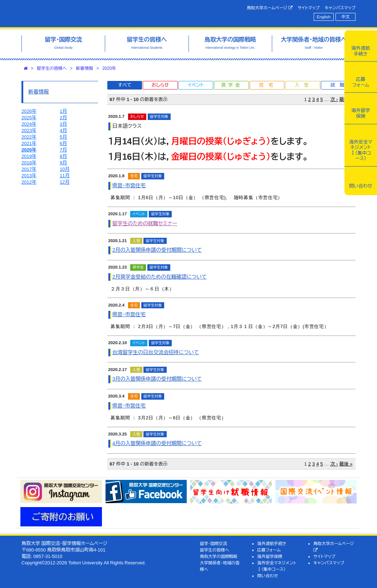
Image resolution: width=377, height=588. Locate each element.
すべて (125, 85)
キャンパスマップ (340, 8)
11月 (65, 176)
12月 (65, 182)
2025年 (29, 118)
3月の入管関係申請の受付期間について (157, 379)
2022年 (29, 137)
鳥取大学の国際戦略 (219, 556)
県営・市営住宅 (129, 185)
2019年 (29, 156)
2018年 (29, 163)
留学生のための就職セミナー (145, 223)
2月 (63, 118)
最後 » (346, 464)
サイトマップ (309, 8)
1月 (63, 111)
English (324, 17)
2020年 (109, 68)
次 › (334, 99)
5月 (63, 137)
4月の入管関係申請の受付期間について (157, 443)
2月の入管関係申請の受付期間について (157, 250)
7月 (63, 150)
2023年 (29, 131)
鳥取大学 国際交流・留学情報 (93, 14)
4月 (63, 131)
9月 (63, 163)
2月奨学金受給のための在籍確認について (160, 277)
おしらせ (160, 85)
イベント (196, 85)
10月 (65, 169)
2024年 (29, 124)
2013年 (29, 176)
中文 (346, 17)
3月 (63, 124)
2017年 (29, 169)
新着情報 (84, 68)
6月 (63, 143)
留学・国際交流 (214, 543)
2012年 (29, 182)
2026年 (29, 111)
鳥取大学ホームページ (270, 8)
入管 (304, 85)
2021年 (29, 143)
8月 (63, 156)
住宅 (268, 85)
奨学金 (232, 85)
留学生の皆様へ (52, 68)
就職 (339, 85)
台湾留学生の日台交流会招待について (156, 352)
